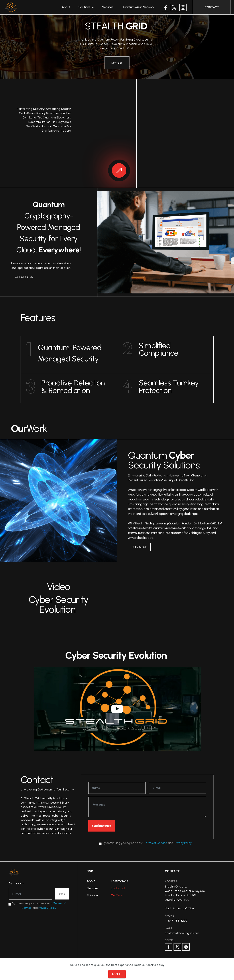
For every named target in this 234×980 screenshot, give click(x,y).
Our (113, 896)
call (123, 889)
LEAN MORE (140, 547)
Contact (117, 63)
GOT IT (117, 974)
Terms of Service (156, 843)
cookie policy (156, 965)
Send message (102, 826)
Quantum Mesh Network (142, 8)
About (70, 8)
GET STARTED (25, 277)
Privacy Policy (183, 843)
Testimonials (119, 881)
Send (62, 894)
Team (120, 896)
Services (112, 8)
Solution (92, 896)
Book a (116, 889)
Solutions (89, 8)
